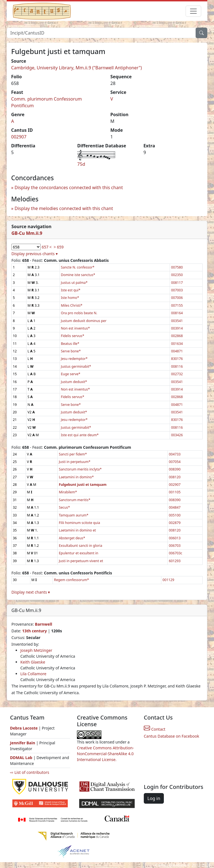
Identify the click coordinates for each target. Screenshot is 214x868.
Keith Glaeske (33, 662)
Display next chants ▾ (31, 592)
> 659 (59, 247)
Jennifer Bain (23, 743)
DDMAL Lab (21, 758)
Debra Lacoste (24, 728)
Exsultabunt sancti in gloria (81, 546)
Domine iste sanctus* (78, 275)
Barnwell (43, 624)
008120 (175, 477)
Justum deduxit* (74, 382)
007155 (177, 305)
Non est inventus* (76, 328)
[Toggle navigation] (193, 11)
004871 (177, 351)
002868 (177, 336)
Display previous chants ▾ (35, 254)
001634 (177, 344)
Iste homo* (70, 298)
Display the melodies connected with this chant (64, 208)
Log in (154, 798)
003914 (177, 328)
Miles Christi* (72, 305)
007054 (175, 462)
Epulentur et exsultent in (78, 553)
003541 (177, 321)
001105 (175, 492)
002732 (177, 374)
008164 (177, 313)
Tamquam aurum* (74, 515)
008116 (177, 366)
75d (81, 164)
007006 (177, 298)
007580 (177, 267)
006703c (176, 553)
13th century (34, 631)
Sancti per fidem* (73, 454)
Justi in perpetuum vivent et (81, 561)
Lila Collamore (33, 674)
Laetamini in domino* (76, 477)
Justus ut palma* (74, 283)
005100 (175, 515)
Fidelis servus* (73, 336)
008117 (177, 283)
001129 (168, 580)
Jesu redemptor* (74, 359)
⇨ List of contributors (30, 772)
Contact (155, 729)
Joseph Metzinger (36, 650)
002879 (175, 523)
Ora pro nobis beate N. (79, 313)
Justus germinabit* (76, 366)
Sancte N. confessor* (78, 267)
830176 (177, 359)
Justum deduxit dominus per (84, 321)
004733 (175, 454)
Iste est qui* (71, 290)
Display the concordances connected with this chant (69, 187)
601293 (175, 561)
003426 (177, 435)
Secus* (64, 507)
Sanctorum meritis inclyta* (80, 469)
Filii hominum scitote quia (79, 523)
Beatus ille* (70, 344)
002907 (19, 137)
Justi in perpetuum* (75, 462)
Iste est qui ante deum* (80, 435)
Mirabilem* (68, 492)
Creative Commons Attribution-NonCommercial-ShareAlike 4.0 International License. (105, 754)
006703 (175, 546)
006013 (175, 538)
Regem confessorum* (72, 580)
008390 (175, 469)
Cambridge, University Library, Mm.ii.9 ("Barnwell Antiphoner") (76, 68)
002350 (177, 275)
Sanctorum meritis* (75, 500)
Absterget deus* (72, 538)
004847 (175, 507)
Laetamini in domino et (77, 530)
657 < (47, 247)
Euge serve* (71, 374)
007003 (177, 290)
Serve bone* (71, 351)
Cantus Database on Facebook (172, 736)
